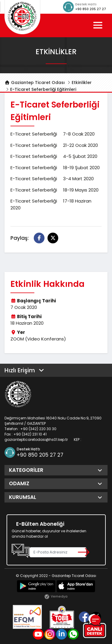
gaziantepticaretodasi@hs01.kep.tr (36, 440)
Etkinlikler (82, 83)
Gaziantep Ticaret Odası (35, 83)
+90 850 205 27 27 (91, 9)
